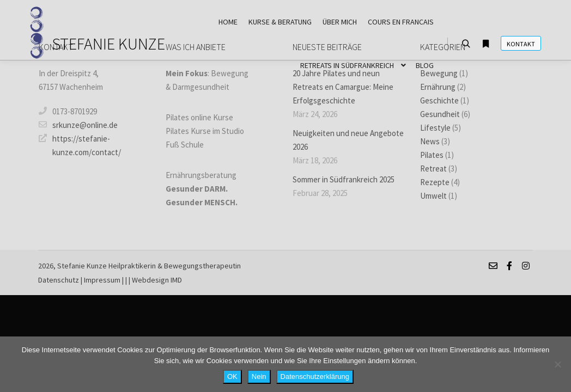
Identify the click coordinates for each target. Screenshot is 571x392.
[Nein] (557, 364)
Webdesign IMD (157, 280)
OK (232, 376)
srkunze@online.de (78, 125)
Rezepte (435, 182)
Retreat (433, 169)
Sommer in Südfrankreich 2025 (344, 179)
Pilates (432, 155)
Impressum (102, 280)
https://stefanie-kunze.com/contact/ (80, 145)
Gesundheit (440, 114)
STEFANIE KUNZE (106, 44)
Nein (259, 376)
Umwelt (433, 196)
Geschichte (439, 100)
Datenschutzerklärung (315, 376)
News (430, 141)
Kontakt (521, 44)
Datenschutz (59, 280)
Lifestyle (435, 128)
